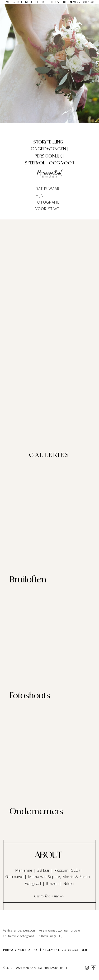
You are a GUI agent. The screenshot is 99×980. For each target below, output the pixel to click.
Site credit (12, 973)
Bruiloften (28, 579)
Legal (73, 968)
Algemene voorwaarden (65, 950)
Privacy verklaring (21, 950)
